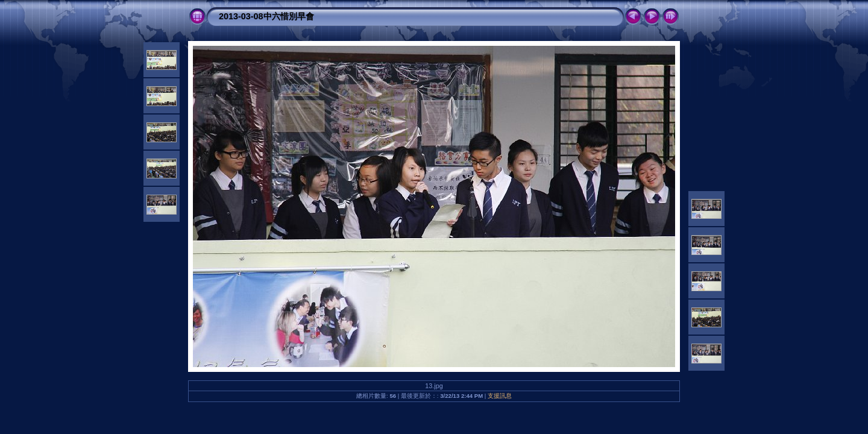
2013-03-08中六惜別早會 (266, 16)
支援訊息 (500, 396)
